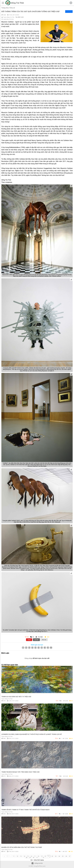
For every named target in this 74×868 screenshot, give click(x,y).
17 (35, 856)
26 (66, 856)
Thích (29, 640)
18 (38, 856)
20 (45, 856)
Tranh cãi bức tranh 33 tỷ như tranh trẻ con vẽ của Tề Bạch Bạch (25, 810)
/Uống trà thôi (37, 863)
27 (70, 856)
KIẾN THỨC (21, 17)
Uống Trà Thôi (17, 3)
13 (21, 856)
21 (49, 856)
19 (42, 856)
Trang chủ (5, 8)
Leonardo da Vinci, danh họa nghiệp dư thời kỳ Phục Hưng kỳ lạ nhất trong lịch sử (32, 734)
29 (30, 858)
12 (17, 856)
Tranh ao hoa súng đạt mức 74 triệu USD (16, 697)
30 (34, 858)
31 (37, 858)
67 (44, 858)
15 (28, 856)
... (11, 856)
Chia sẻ (12, 8)
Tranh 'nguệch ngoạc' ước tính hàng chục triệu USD (20, 772)
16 (31, 856)
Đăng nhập (28, 658)
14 (24, 856)
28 (27, 858)
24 (59, 856)
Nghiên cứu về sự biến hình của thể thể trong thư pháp (22, 847)
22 (52, 856)
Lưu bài (36, 640)
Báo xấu (44, 640)
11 (14, 856)
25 (63, 856)
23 (56, 856)
